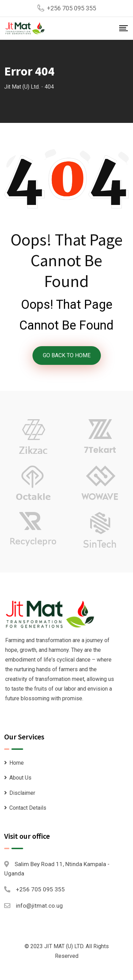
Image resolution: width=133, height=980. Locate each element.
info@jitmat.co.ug (39, 906)
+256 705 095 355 (72, 8)
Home (17, 763)
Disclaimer (22, 793)
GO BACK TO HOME (67, 355)
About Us (20, 778)
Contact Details (28, 808)
